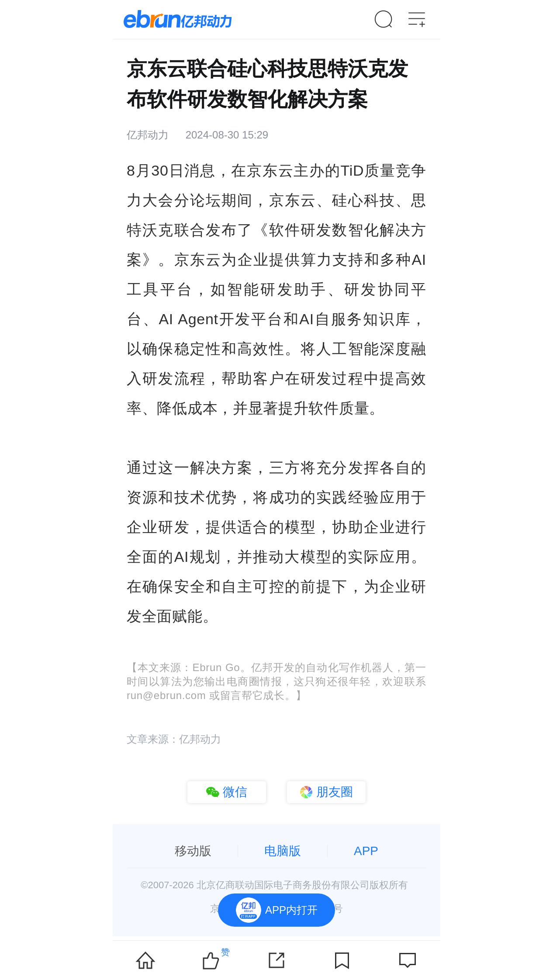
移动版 (193, 851)
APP (366, 851)
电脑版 (283, 851)
